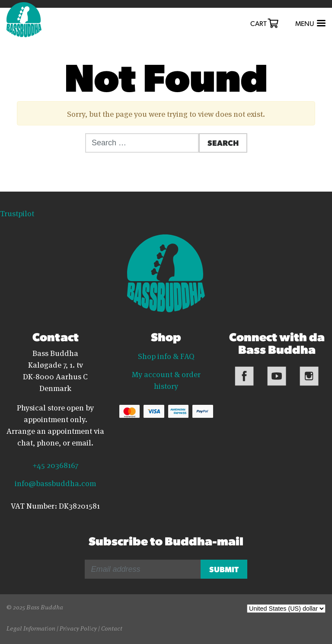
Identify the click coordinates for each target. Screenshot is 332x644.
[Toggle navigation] (310, 24)
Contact (112, 628)
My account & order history (166, 380)
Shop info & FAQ (166, 356)
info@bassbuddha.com (55, 483)
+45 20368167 (55, 465)
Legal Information (31, 628)
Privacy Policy (78, 628)
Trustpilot (17, 213)
